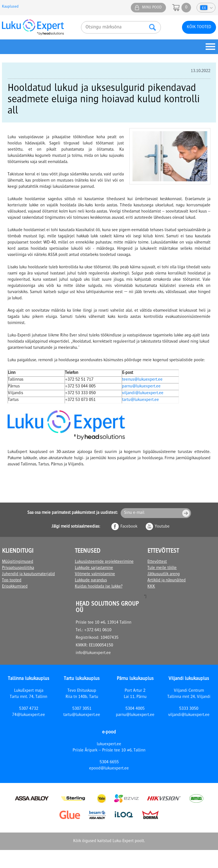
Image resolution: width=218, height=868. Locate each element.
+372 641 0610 (98, 630)
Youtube (162, 527)
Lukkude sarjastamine (94, 568)
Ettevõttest (157, 562)
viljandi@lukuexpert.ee (143, 393)
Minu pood (152, 8)
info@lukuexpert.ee (93, 653)
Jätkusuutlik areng (164, 574)
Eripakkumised (15, 587)
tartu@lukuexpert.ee (141, 400)
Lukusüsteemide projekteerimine (104, 562)
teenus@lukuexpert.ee (142, 380)
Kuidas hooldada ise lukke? (99, 587)
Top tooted (12, 581)
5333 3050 (189, 709)
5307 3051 (82, 709)
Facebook (129, 527)
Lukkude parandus (91, 581)
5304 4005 (135, 709)
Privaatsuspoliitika (18, 568)
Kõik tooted (199, 27)
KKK (151, 587)
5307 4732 (29, 709)
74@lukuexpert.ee (29, 715)
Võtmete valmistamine (95, 574)
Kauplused (10, 7)
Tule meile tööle (162, 568)
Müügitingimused (18, 562)
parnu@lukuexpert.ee (141, 387)
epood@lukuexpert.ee (109, 769)
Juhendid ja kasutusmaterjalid (28, 574)
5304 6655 (109, 762)
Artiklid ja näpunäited (167, 581)
